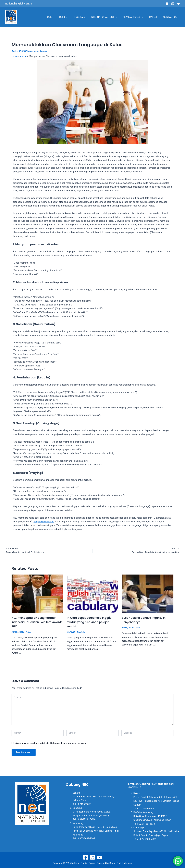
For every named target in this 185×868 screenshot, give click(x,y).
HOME (56, 17)
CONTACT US (171, 17)
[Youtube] (99, 857)
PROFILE (69, 17)
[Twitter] (178, 4)
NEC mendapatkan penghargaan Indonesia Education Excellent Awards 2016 (36, 622)
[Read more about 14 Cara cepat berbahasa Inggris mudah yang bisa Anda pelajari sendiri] (93, 594)
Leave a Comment (42, 51)
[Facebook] (167, 4)
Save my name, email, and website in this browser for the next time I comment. (51, 743)
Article (30, 51)
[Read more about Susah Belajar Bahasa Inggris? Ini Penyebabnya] (148, 594)
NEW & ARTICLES (136, 17)
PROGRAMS (84, 17)
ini (45, 522)
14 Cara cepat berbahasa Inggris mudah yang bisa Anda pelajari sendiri (90, 622)
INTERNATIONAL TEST (108, 17)
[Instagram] (173, 4)
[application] (120, 17)
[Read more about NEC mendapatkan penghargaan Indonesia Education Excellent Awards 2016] (37, 594)
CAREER (155, 17)
